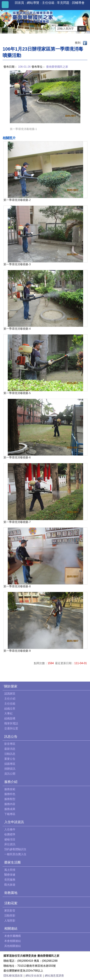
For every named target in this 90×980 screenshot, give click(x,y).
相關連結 (11, 928)
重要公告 (10, 759)
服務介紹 (11, 782)
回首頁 (19, 3)
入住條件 (10, 829)
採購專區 (10, 764)
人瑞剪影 (10, 921)
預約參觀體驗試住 (15, 849)
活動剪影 (10, 916)
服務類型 (10, 799)
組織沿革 (10, 709)
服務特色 (10, 794)
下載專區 (10, 814)
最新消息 (10, 749)
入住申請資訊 (14, 822)
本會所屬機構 (13, 936)
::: (4, 685)
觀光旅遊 (10, 885)
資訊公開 (10, 774)
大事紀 (8, 713)
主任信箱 (48, 3)
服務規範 (10, 789)
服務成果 (10, 809)
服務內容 (10, 804)
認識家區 (10, 694)
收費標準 (10, 834)
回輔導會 (78, 3)
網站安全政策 (34, 976)
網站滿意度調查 (54, 976)
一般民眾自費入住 (15, 854)
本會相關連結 (13, 941)
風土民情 (10, 870)
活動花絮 (11, 903)
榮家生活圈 (12, 862)
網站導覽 (33, 3)
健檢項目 (10, 839)
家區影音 (10, 911)
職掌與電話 (11, 723)
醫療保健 (10, 875)
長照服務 (10, 880)
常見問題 (63, 3)
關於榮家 (11, 686)
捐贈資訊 (10, 769)
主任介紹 (10, 699)
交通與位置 (11, 728)
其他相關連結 (13, 946)
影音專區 (10, 744)
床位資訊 (10, 844)
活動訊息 (10, 754)
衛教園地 (11, 893)
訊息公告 (11, 737)
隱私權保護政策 (13, 976)
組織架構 (10, 718)
